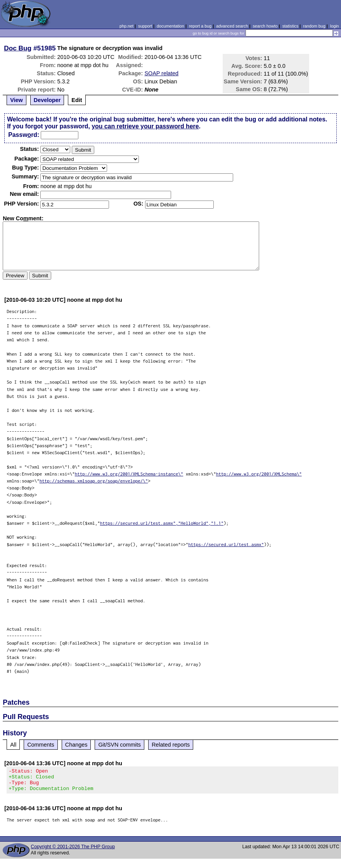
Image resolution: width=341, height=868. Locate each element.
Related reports (171, 745)
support (145, 26)
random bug (314, 26)
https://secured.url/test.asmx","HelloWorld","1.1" (162, 523)
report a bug (200, 26)
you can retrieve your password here (145, 126)
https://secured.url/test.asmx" (226, 544)
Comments (41, 745)
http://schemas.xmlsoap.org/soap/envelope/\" (94, 481)
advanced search (232, 26)
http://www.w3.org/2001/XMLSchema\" (259, 474)
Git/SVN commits (119, 745)
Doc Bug (18, 48)
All (13, 745)
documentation (170, 26)
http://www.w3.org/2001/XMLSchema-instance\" (129, 474)
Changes (76, 745)
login (335, 26)
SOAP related (161, 73)
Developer (47, 100)
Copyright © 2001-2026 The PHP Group (73, 851)
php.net (126, 26)
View (16, 100)
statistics (290, 26)
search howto (265, 26)
